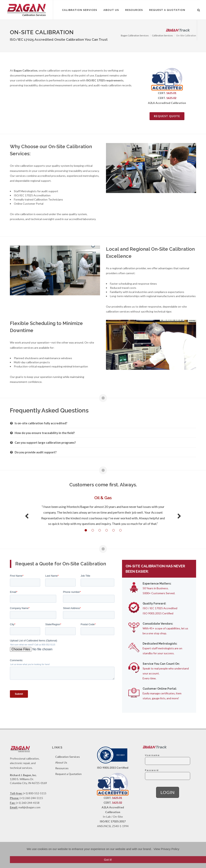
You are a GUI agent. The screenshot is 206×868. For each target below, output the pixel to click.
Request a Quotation (68, 774)
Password (152, 770)
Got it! (108, 860)
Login (168, 792)
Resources (62, 768)
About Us (61, 762)
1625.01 (171, 93)
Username (152, 755)
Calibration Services (68, 757)
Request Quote (167, 116)
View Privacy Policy (167, 849)
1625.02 (171, 98)
